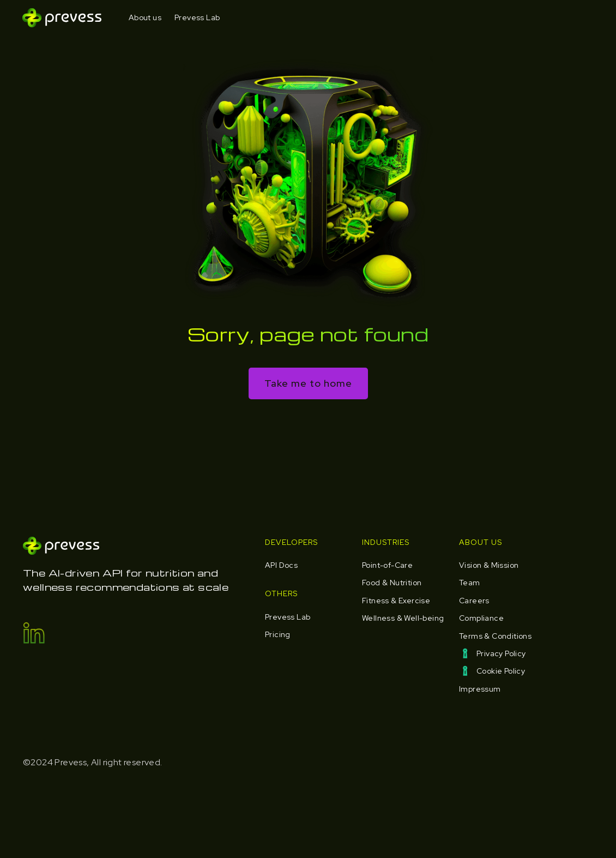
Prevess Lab (197, 17)
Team (470, 583)
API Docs (281, 565)
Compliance (481, 618)
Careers (474, 601)
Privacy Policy (501, 653)
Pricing (278, 634)
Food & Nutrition (392, 583)
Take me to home (308, 383)
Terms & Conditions (495, 636)
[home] (62, 18)
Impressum (480, 689)
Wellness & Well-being (403, 618)
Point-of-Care (387, 565)
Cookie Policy (501, 671)
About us (145, 17)
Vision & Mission (489, 565)
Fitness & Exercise (396, 601)
